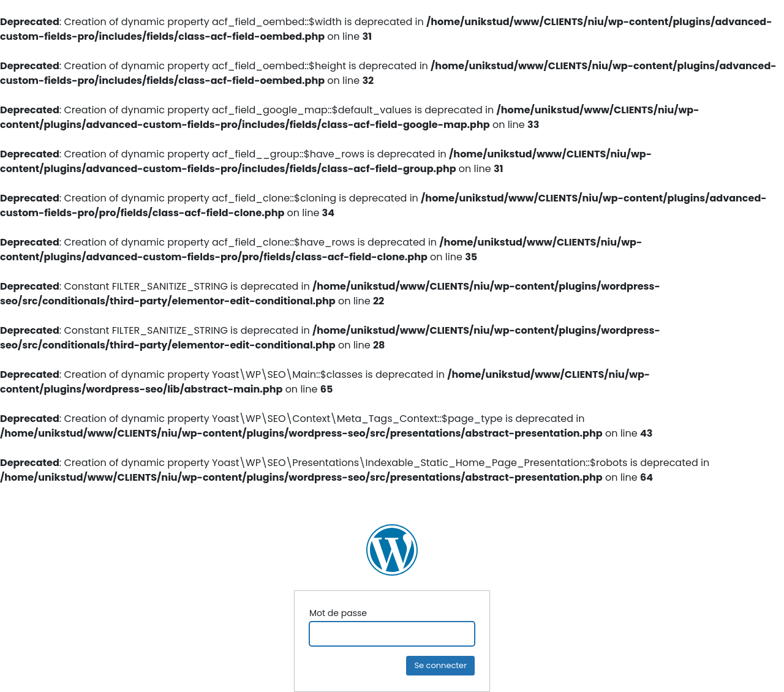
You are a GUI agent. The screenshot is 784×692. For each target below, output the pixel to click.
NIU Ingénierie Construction (392, 550)
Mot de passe (338, 613)
